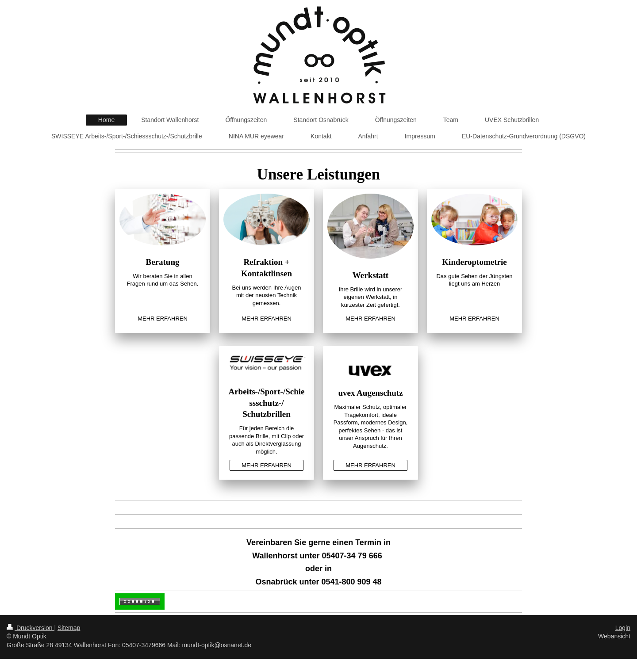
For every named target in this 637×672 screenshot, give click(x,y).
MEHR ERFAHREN (163, 319)
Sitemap (69, 628)
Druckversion (30, 628)
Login (623, 628)
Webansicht (614, 636)
